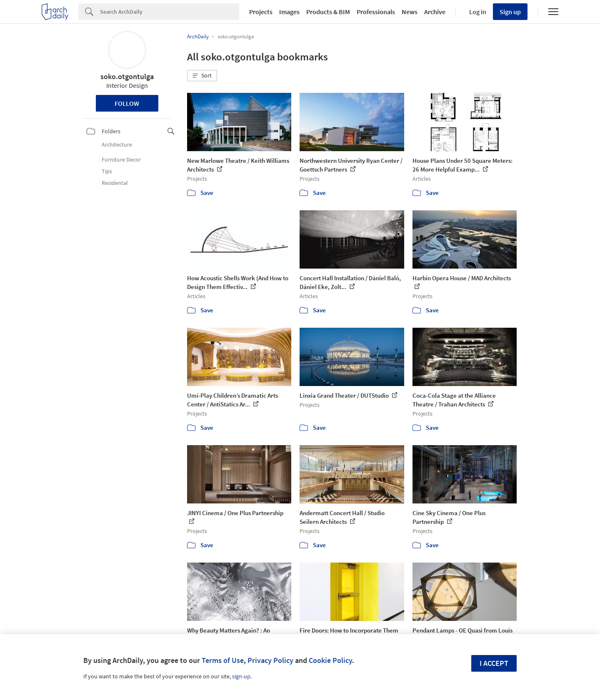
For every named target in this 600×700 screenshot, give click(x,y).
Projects (261, 12)
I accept (494, 663)
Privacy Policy (270, 660)
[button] (202, 76)
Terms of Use (223, 660)
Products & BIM (328, 12)
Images (289, 12)
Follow (127, 103)
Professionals (376, 12)
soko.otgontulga (127, 76)
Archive (435, 12)
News (410, 12)
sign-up (241, 676)
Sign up (510, 12)
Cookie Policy (330, 660)
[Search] (170, 12)
